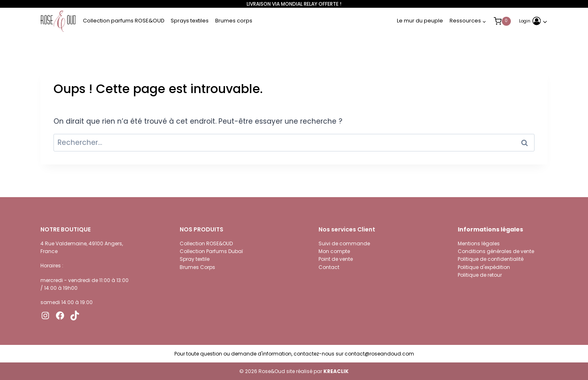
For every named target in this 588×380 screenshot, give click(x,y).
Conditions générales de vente (496, 251)
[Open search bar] (543, 4)
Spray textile (195, 259)
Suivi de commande (344, 243)
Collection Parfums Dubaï (211, 251)
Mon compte (334, 251)
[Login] (533, 21)
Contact (329, 267)
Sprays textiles (190, 21)
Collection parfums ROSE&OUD (124, 21)
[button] (545, 21)
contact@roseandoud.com (379, 354)
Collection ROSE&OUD (206, 243)
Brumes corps (234, 21)
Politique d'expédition (484, 267)
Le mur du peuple (420, 21)
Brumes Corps (197, 267)
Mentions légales (479, 243)
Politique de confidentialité (491, 259)
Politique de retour (480, 275)
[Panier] (510, 21)
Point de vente (336, 259)
